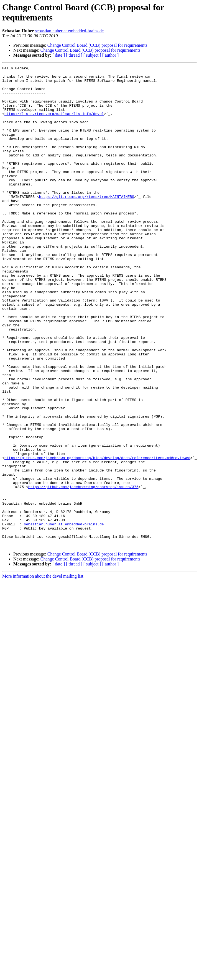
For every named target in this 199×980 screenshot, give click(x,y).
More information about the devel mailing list (43, 671)
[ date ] (59, 55)
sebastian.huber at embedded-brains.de (69, 31)
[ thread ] (74, 55)
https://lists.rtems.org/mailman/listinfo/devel (54, 124)
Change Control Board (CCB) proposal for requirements (97, 45)
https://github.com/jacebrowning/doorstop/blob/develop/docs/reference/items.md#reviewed (97, 536)
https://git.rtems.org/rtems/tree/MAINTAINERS (87, 223)
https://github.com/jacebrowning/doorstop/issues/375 (83, 571)
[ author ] (111, 55)
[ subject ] (92, 55)
